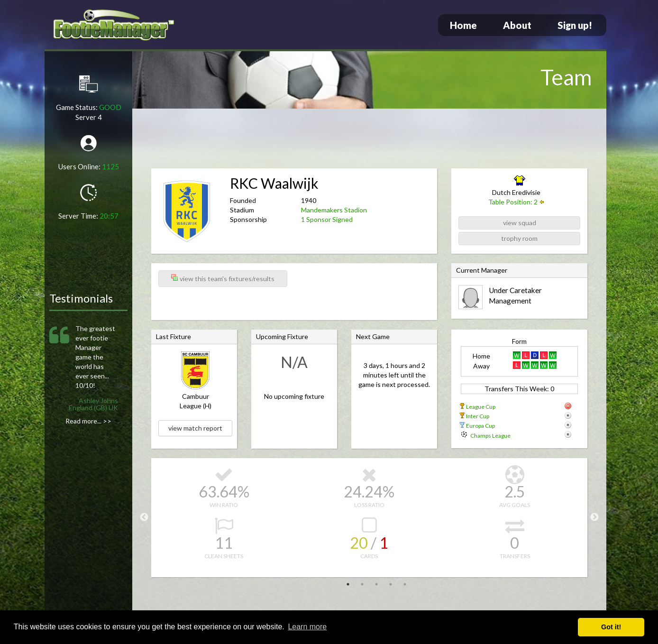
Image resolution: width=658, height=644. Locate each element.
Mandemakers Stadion (334, 210)
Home (463, 25)
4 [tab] (391, 584)
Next (594, 517)
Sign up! (575, 25)
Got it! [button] (611, 627)
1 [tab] (348, 584)
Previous (144, 517)
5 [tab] (405, 584)
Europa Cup (480, 426)
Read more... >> (88, 421)
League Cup (481, 407)
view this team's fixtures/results (223, 278)
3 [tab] (376, 584)
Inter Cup (478, 416)
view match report (195, 428)
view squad (520, 223)
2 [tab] (362, 584)
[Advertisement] (369, 140)
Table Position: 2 (513, 202)
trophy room (519, 238)
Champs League (490, 436)
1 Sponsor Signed (327, 219)
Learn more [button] (307, 627)
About (517, 25)
